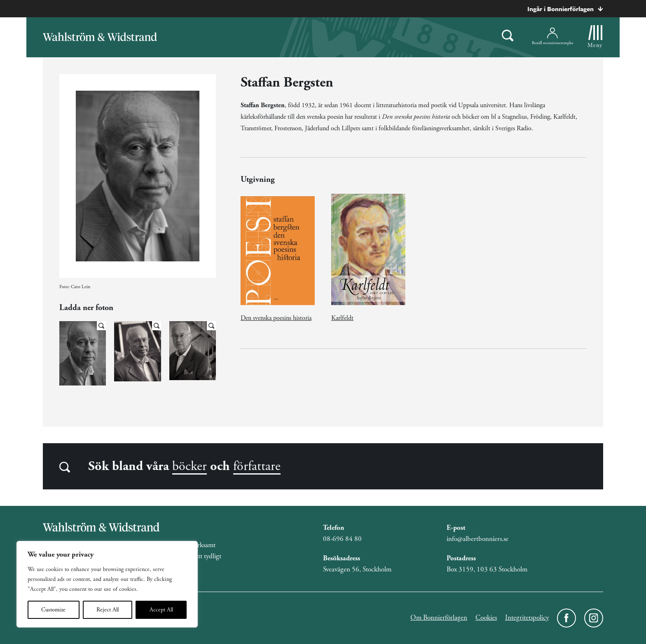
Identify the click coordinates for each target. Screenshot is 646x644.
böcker (190, 466)
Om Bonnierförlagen (439, 618)
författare (257, 466)
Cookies (486, 618)
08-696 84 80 (342, 539)
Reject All (108, 610)
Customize (53, 610)
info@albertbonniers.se (477, 539)
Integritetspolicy (527, 618)
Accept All (161, 610)
